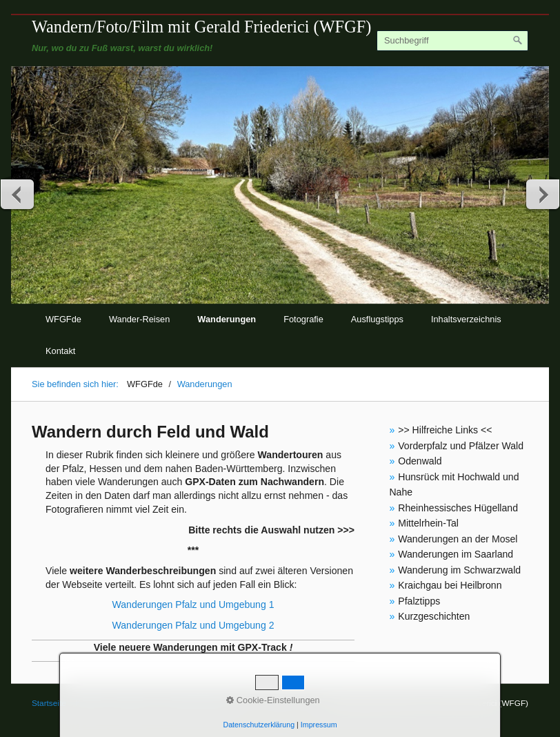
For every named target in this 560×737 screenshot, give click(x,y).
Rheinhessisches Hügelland (458, 508)
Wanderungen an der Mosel (458, 539)
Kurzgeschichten (434, 616)
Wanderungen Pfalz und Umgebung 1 (193, 605)
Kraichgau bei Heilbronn (450, 585)
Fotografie (303, 319)
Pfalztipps (419, 601)
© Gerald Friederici (196, 703)
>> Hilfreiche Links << (445, 430)
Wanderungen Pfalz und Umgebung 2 (193, 625)
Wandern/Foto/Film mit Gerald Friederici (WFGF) (201, 27)
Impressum (132, 703)
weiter (542, 194)
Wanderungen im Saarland (456, 554)
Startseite (49, 703)
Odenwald (420, 461)
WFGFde (63, 319)
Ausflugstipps (377, 319)
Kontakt (60, 351)
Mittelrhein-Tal (428, 523)
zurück (18, 194)
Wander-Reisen (139, 319)
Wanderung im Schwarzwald (459, 570)
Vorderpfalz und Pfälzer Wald (461, 446)
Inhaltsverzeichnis (466, 319)
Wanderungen (227, 319)
